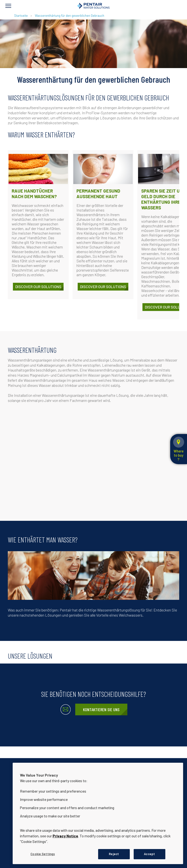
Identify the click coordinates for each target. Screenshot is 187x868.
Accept (149, 854)
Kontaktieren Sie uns (101, 709)
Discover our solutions (38, 287)
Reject (114, 854)
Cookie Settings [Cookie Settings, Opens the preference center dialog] (43, 854)
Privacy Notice (65, 836)
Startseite (21, 16)
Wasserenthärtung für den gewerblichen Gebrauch (70, 16)
